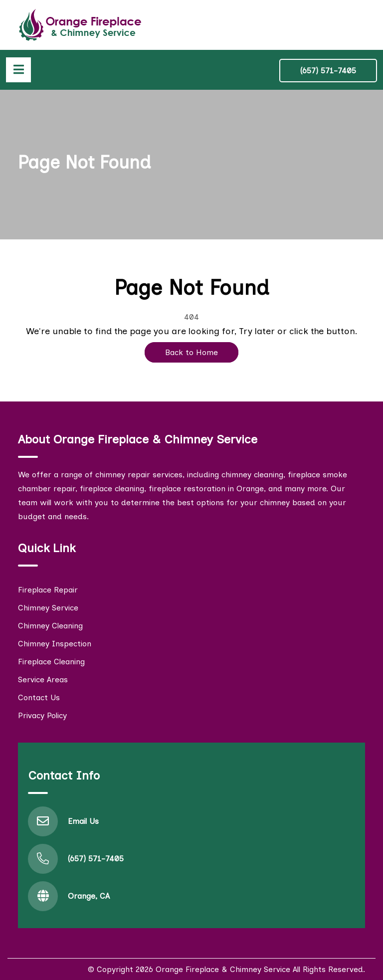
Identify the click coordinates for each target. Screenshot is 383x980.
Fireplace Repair (48, 590)
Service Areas (43, 680)
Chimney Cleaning (50, 626)
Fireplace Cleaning (51, 662)
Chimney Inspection (55, 644)
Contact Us (39, 697)
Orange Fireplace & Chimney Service (223, 969)
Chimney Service (48, 608)
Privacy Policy (42, 715)
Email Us (83, 821)
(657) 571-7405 (328, 71)
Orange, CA (89, 896)
